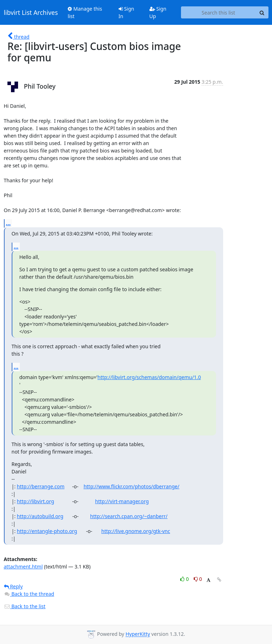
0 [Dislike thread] (198, 579)
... (8, 223)
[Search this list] (219, 12)
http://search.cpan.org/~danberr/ (129, 516)
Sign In (126, 12)
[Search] (262, 12)
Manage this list (85, 12)
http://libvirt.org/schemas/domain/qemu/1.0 (149, 377)
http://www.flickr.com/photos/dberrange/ (132, 486)
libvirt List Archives (31, 12)
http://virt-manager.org (122, 501)
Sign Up (158, 12)
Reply (13, 586)
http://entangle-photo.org (47, 531)
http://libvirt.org (36, 501)
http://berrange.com (41, 486)
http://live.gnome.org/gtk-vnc (136, 531)
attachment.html (23, 567)
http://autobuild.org (40, 516)
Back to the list (25, 606)
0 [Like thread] (185, 579)
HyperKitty (138, 634)
